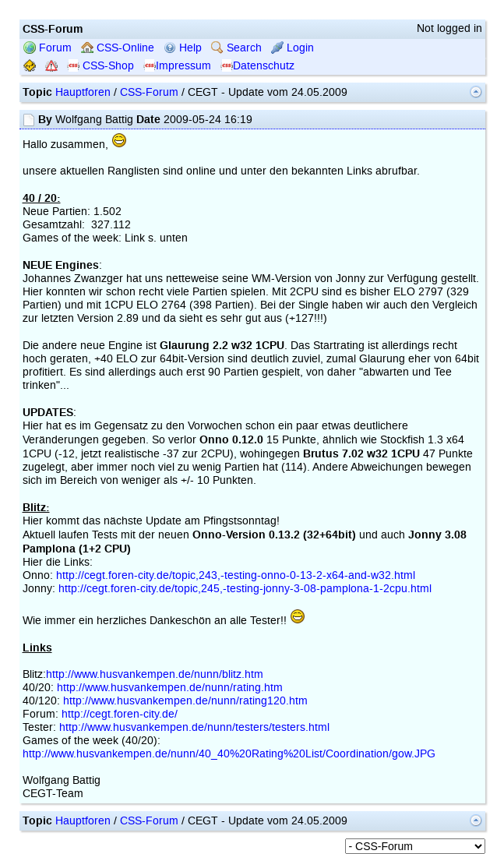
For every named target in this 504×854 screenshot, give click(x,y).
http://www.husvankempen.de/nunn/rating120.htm (185, 701)
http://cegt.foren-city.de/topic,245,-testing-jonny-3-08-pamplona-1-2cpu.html (245, 589)
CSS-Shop (100, 66)
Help (183, 48)
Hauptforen (83, 92)
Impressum (177, 66)
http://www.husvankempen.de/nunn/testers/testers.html (194, 727)
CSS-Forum (149, 92)
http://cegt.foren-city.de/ (120, 714)
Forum (48, 48)
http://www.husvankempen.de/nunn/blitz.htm (155, 674)
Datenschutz (257, 66)
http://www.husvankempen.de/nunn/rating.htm (170, 688)
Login (293, 48)
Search (236, 48)
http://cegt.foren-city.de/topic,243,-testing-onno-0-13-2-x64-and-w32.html (236, 575)
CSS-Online (118, 48)
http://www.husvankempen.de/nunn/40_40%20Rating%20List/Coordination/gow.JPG (229, 754)
